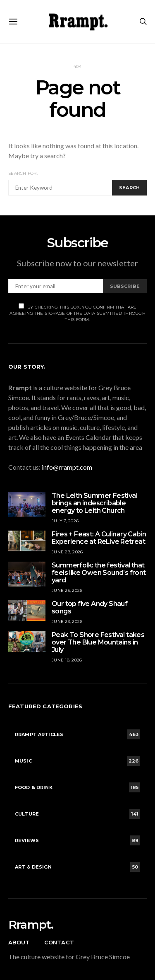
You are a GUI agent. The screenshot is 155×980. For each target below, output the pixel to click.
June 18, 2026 (67, 660)
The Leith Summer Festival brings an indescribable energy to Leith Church (94, 503)
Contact (59, 942)
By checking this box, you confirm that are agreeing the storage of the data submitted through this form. (77, 313)
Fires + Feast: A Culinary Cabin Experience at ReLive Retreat (99, 538)
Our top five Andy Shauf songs (89, 607)
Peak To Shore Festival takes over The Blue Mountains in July (98, 642)
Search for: (23, 173)
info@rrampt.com (67, 467)
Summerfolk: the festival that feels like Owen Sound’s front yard (99, 573)
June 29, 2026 (67, 552)
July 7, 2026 (65, 521)
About (19, 942)
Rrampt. (31, 924)
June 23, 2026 (67, 622)
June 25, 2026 (67, 590)
